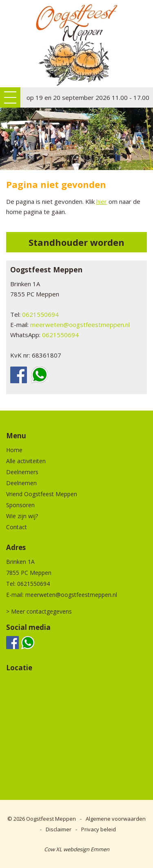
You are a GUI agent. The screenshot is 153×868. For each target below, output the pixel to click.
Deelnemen (21, 483)
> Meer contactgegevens (39, 611)
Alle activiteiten (26, 461)
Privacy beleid (99, 829)
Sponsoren (20, 505)
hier (102, 201)
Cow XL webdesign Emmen (77, 849)
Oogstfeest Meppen (51, 819)
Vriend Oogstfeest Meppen (42, 494)
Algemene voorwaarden (116, 819)
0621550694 (40, 314)
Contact (17, 527)
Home (14, 450)
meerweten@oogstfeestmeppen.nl (80, 325)
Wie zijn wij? (22, 516)
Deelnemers (22, 472)
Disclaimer (59, 829)
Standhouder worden (76, 242)
